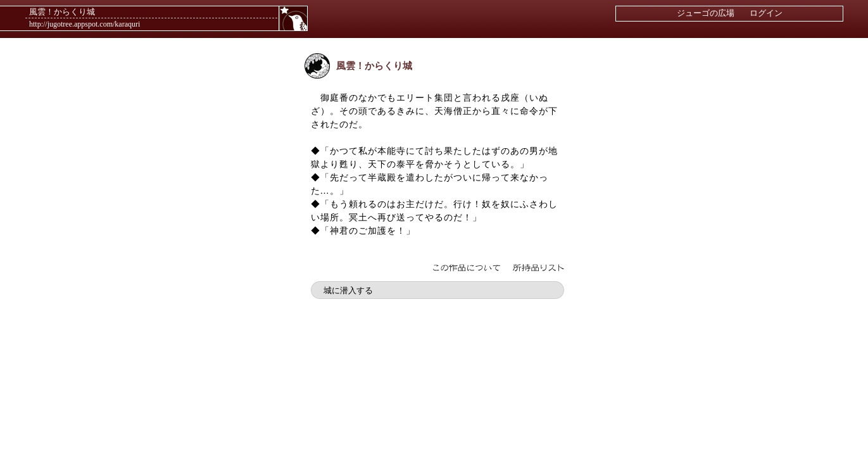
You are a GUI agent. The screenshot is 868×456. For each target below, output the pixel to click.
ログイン (766, 13)
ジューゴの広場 (706, 13)
